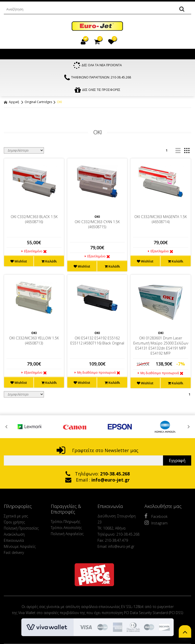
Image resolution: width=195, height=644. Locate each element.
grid (187, 152)
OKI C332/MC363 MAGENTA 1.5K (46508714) (161, 220)
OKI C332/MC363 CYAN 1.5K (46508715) (97, 226)
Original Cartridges (38, 103)
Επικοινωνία (14, 542)
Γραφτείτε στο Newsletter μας (97, 452)
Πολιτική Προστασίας (21, 529)
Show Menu (9, 54)
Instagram (156, 524)
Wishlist (19, 262)
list (178, 152)
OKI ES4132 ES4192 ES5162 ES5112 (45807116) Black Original (97, 342)
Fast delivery (14, 554)
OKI (59, 103)
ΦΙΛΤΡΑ (97, 117)
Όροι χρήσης (14, 523)
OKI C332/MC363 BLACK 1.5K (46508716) (34, 220)
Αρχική (11, 103)
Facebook (156, 517)
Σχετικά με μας (16, 517)
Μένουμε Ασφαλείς (20, 548)
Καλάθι (49, 262)
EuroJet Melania (97, 26)
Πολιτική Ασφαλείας (67, 535)
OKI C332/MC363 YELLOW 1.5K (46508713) (34, 342)
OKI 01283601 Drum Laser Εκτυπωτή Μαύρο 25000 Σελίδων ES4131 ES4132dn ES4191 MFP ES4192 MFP (161, 347)
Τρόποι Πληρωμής (66, 523)
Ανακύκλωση (14, 535)
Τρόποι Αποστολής (66, 529)
